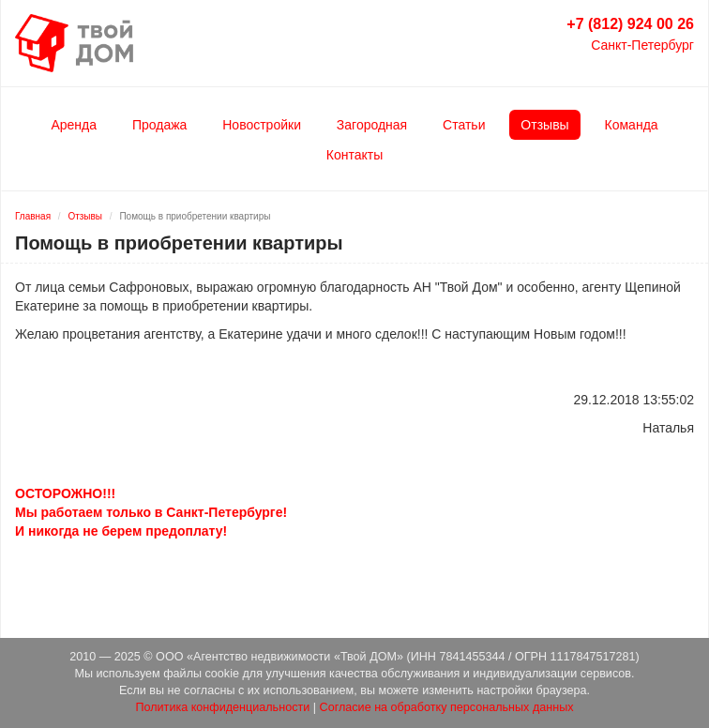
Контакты (354, 155)
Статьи (464, 125)
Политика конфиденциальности (222, 707)
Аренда (74, 125)
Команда (632, 125)
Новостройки (262, 125)
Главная (33, 216)
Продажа (159, 125)
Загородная (372, 125)
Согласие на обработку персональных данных (447, 707)
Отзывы (544, 125)
